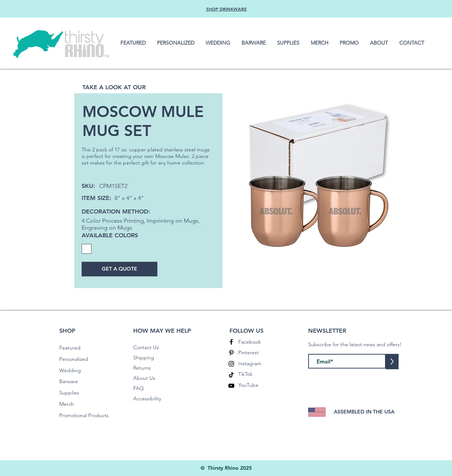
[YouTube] (231, 386)
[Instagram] (231, 364)
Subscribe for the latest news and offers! (355, 344)
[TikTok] (231, 375)
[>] (392, 362)
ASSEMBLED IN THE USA (364, 412)
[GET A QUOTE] (119, 269)
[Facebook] (231, 342)
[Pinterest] (231, 353)
